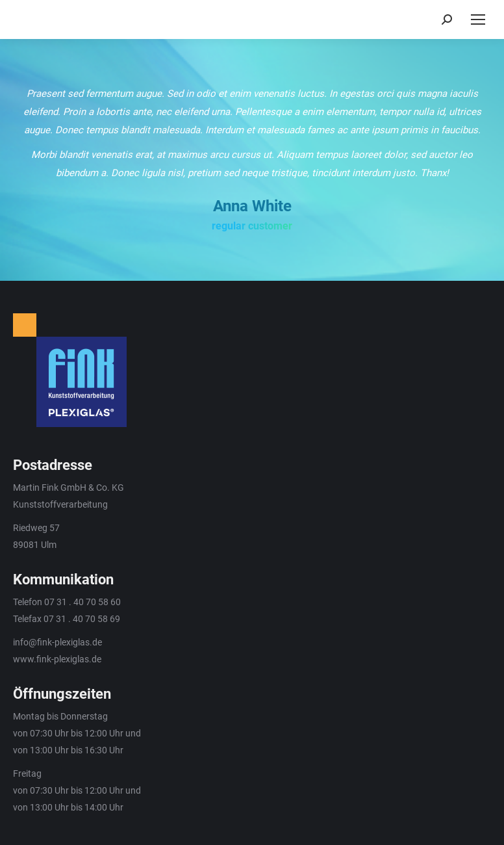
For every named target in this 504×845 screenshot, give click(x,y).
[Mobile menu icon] (478, 19)
